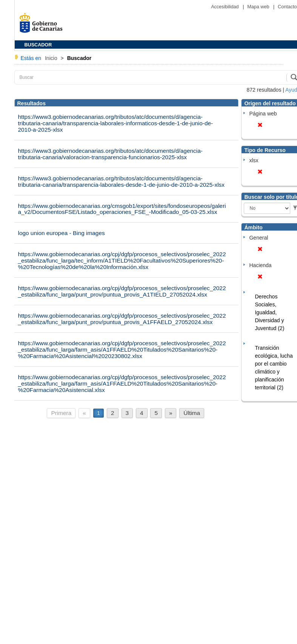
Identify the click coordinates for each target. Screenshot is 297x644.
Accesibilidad (225, 7)
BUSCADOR (38, 45)
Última (192, 413)
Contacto (287, 7)
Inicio (52, 58)
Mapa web (259, 7)
